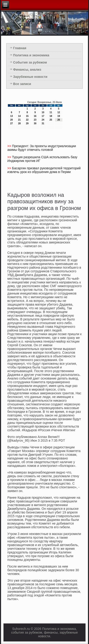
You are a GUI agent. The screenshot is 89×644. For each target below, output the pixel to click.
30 (35, 123)
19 (59, 116)
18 (51, 116)
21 (19, 120)
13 (11, 116)
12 (59, 112)
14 (19, 116)
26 (59, 120)
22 (27, 120)
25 (51, 120)
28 (19, 123)
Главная (20, 48)
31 (43, 123)
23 (35, 120)
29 (27, 123)
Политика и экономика (31, 55)
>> (10, 146)
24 (43, 120)
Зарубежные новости (30, 77)
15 (27, 116)
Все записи (22, 84)
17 (43, 116)
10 (43, 112)
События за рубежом (30, 62)
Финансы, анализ (27, 70)
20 (11, 120)
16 (35, 116)
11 (51, 112)
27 (11, 123)
